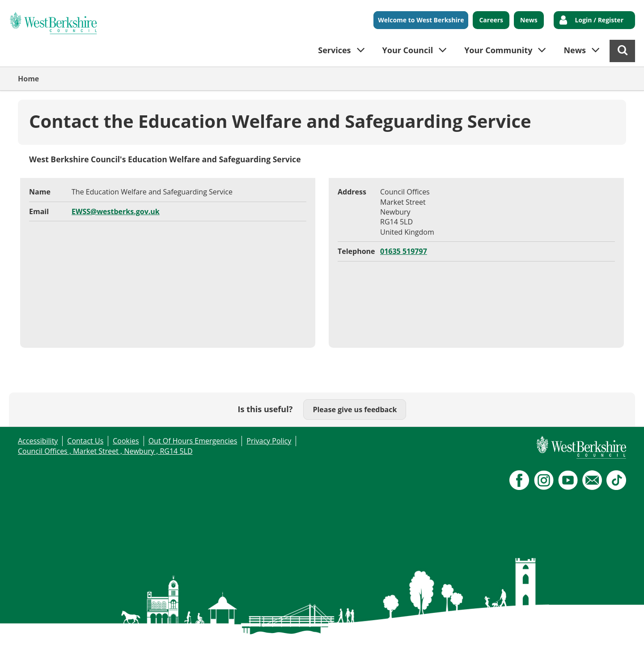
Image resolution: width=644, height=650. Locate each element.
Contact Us (85, 441)
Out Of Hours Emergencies (193, 441)
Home (28, 79)
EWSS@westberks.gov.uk (116, 211)
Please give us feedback (355, 409)
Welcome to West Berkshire (421, 20)
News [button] (575, 50)
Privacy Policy (269, 441)
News (529, 20)
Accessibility (38, 441)
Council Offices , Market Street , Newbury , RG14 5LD (105, 451)
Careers (491, 20)
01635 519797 (404, 251)
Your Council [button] (408, 50)
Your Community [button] (498, 50)
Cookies (126, 441)
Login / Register (599, 20)
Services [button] (334, 50)
